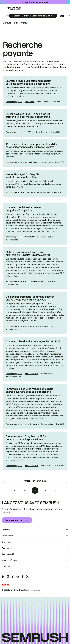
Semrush (7, 23)
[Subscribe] (33, 16)
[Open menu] (64, 9)
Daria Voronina (31, 326)
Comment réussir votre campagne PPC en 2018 (33, 341)
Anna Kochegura (32, 282)
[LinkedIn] (3, 577)
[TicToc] (13, 577)
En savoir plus (42, 2)
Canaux (25, 23)
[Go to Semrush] (14, 9)
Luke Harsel (30, 102)
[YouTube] (18, 577)
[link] (35, 91)
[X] (27, 577)
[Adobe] (6, 585)
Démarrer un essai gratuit (17, 520)
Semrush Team (31, 162)
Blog (7, 16)
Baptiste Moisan (32, 237)
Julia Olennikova (31, 374)
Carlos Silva (30, 192)
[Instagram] (8, 577)
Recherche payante (14, 102)
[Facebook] (22, 577)
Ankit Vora (29, 132)
